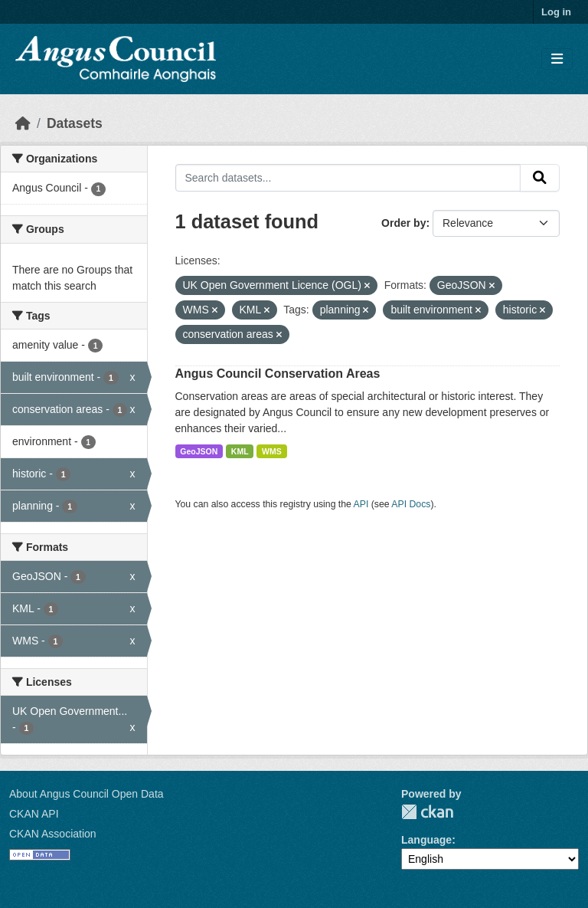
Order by (403, 223)
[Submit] (540, 178)
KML (240, 451)
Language (426, 840)
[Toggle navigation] (557, 59)
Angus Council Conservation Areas (278, 374)
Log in (556, 12)
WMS (272, 451)
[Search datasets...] (348, 178)
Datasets (75, 123)
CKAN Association (53, 834)
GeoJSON (199, 451)
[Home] (23, 123)
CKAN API (34, 814)
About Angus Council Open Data (87, 794)
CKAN (427, 812)
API (361, 504)
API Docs (411, 504)
